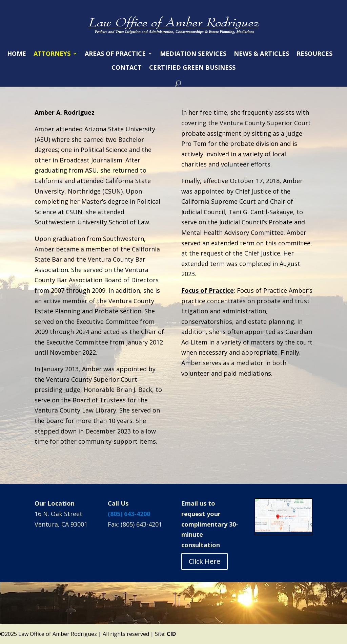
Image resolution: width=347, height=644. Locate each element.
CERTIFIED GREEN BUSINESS (192, 68)
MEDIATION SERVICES (193, 54)
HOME (17, 54)
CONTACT (127, 68)
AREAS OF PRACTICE (115, 54)
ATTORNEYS (52, 54)
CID (171, 634)
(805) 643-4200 (129, 514)
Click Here (205, 561)
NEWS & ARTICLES (261, 54)
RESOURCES (314, 54)
